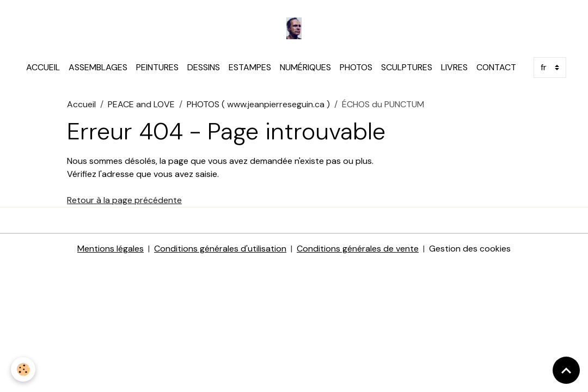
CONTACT (496, 67)
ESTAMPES (250, 67)
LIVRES (454, 67)
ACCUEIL (43, 67)
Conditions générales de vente (358, 249)
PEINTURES (157, 67)
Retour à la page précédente (124, 200)
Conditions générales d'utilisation (220, 249)
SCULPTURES (407, 67)
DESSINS (204, 67)
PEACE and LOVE (141, 104)
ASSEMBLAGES (98, 67)
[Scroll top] (566, 370)
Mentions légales (111, 249)
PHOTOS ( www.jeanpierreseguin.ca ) (258, 104)
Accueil (81, 104)
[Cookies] (23, 369)
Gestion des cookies (470, 249)
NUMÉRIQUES (305, 67)
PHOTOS (356, 67)
